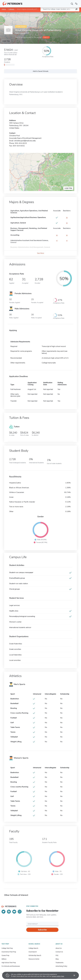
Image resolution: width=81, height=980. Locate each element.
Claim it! (46, 37)
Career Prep (5, 955)
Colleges (11, 9)
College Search (33, 948)
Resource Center (34, 959)
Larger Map (6, 41)
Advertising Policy (61, 966)
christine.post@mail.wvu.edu (25, 141)
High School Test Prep (9, 963)
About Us (59, 948)
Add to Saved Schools (41, 71)
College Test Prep (7, 948)
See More (40, 253)
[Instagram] (20, 912)
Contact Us (59, 952)
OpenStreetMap (67, 13)
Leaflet (55, 13)
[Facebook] (9, 912)
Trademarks (59, 963)
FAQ (57, 955)
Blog (57, 959)
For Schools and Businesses (11, 966)
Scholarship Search (35, 955)
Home (4, 9)
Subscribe (42, 930)
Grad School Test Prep (9, 952)
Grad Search (33, 952)
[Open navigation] (76, 4)
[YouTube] (14, 912)
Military (4, 959)
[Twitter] (3, 912)
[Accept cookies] (73, 975)
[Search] (72, 4)
